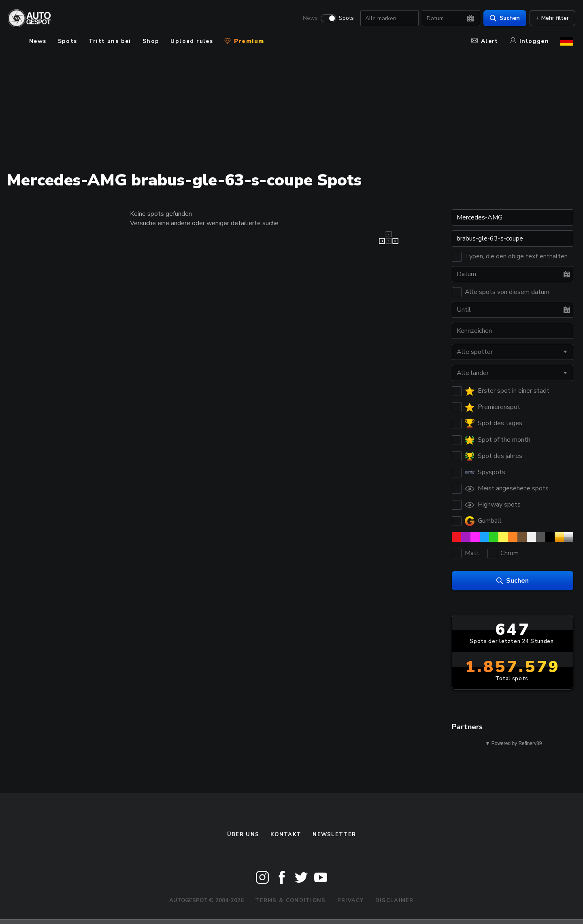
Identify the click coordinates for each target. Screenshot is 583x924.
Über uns (243, 835)
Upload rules (192, 41)
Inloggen (529, 41)
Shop (151, 41)
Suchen (503, 18)
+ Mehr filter (550, 18)
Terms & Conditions (290, 901)
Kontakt (286, 835)
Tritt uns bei (110, 41)
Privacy (351, 901)
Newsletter (334, 835)
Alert (485, 41)
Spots (344, 19)
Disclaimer (395, 901)
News (308, 19)
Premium (244, 41)
